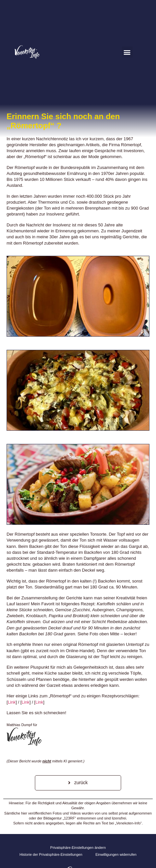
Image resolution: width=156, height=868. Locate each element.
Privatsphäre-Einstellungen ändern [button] (78, 848)
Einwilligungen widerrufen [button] (116, 854)
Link (12, 702)
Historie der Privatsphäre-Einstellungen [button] (51, 854)
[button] (127, 52)
